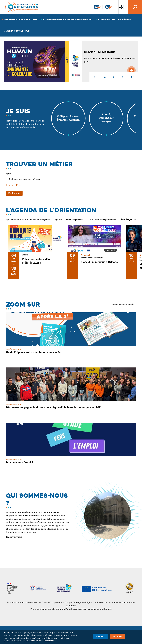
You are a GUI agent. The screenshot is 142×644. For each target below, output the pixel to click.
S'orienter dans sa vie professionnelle (67, 20)
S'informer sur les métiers (114, 20)
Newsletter (97, 7)
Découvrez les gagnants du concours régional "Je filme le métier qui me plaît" (53, 407)
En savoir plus (14, 537)
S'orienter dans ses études (21, 20)
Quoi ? (9, 174)
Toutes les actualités (122, 305)
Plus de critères (13, 185)
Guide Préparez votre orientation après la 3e (33, 352)
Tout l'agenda (128, 220)
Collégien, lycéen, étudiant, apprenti (68, 118)
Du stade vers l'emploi (19, 462)
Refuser (100, 636)
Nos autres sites (121, 7)
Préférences (50, 641)
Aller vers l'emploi (18, 31)
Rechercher (14, 193)
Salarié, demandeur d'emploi (106, 118)
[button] (94, 77)
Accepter (118, 636)
